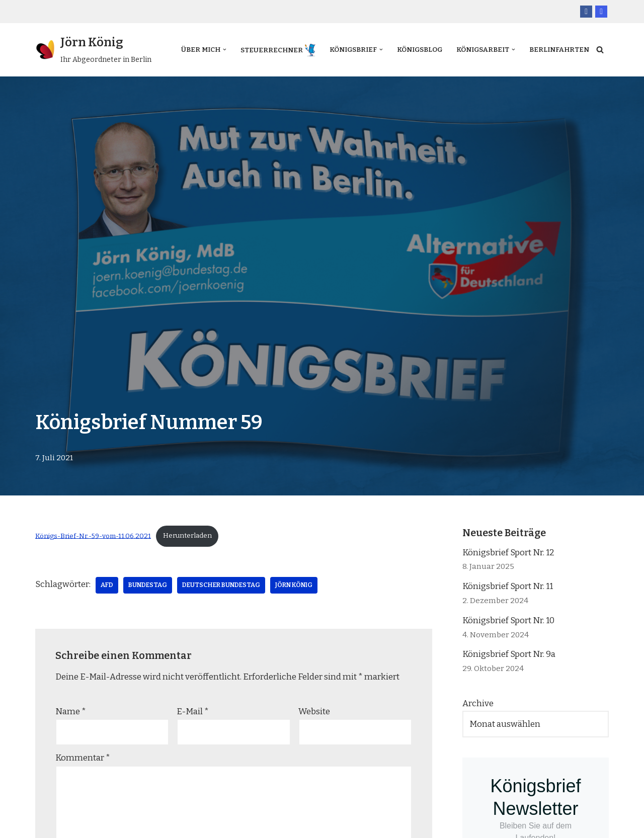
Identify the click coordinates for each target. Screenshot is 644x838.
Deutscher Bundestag (221, 585)
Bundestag (148, 585)
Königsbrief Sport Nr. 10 (508, 620)
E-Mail (193, 711)
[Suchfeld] (600, 50)
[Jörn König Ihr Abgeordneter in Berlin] (93, 50)
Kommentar (83, 757)
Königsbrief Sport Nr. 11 (508, 586)
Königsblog (414, 43)
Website (314, 711)
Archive (478, 703)
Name (71, 711)
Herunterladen (187, 535)
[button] (214, 43)
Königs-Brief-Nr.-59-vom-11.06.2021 (93, 535)
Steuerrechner (261, 44)
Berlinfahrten (200, 56)
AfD (107, 585)
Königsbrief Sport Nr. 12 (508, 552)
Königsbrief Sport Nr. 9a (509, 654)
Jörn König (294, 585)
